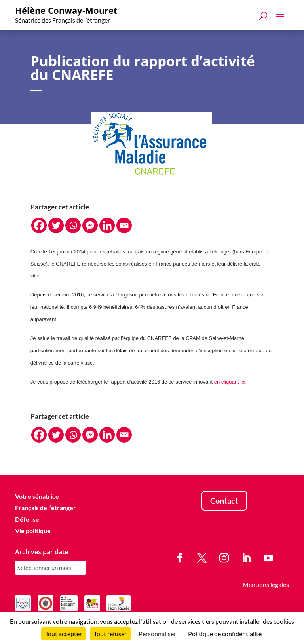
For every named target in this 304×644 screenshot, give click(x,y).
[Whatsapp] (73, 225)
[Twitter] (56, 225)
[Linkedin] (107, 225)
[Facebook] (39, 225)
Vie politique (33, 531)
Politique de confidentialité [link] (225, 634)
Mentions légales (266, 584)
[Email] (124, 225)
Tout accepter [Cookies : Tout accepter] (64, 634)
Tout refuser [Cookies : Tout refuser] (110, 634)
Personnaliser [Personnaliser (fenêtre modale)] (157, 634)
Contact (224, 501)
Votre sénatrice (37, 496)
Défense (27, 519)
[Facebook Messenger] (90, 225)
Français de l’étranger (46, 508)
